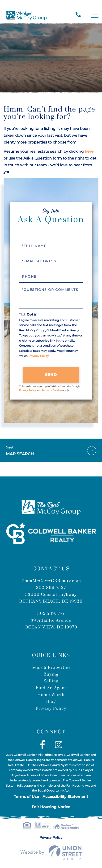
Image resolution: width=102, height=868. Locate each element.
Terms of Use (26, 797)
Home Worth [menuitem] (51, 695)
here (89, 152)
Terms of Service (52, 390)
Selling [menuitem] (51, 681)
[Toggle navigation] (94, 15)
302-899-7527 (51, 588)
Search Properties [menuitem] (51, 668)
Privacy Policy (39, 356)
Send (51, 375)
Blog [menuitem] (51, 702)
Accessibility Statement (65, 797)
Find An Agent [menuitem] (51, 688)
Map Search (51, 450)
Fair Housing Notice (51, 807)
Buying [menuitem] (51, 674)
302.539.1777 (51, 614)
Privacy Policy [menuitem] (51, 708)
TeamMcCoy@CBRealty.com (51, 581)
